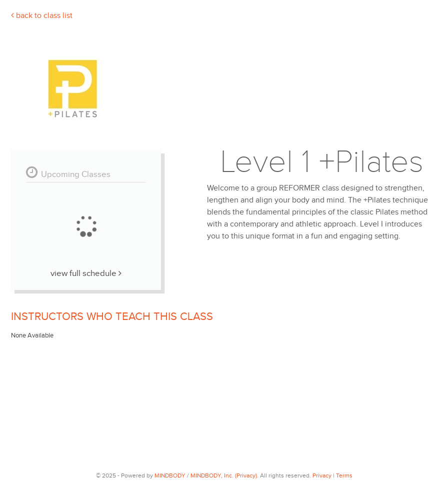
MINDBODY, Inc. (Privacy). (224, 475)
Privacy (322, 475)
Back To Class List (42, 16)
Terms (344, 475)
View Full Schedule (86, 273)
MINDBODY (170, 475)
